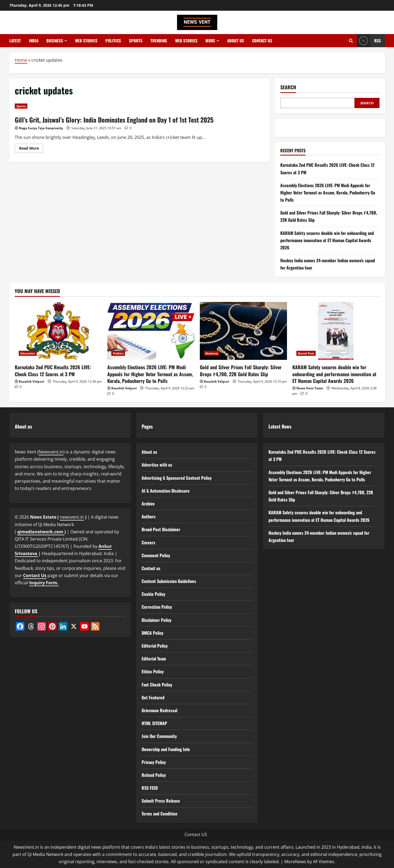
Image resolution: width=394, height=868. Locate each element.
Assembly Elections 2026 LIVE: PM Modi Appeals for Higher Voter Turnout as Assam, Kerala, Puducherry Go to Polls (328, 193)
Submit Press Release (161, 801)
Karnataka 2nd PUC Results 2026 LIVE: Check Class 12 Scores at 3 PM (53, 370)
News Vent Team (310, 388)
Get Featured (153, 697)
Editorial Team (154, 659)
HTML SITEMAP (154, 723)
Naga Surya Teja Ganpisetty (41, 128)
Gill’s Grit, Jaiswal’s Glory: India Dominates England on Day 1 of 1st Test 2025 (114, 120)
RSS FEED (150, 788)
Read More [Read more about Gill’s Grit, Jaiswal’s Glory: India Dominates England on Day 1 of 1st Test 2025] (31, 149)
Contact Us (35, 575)
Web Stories (86, 40)
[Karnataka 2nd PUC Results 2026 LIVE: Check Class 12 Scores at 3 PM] (58, 331)
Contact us (262, 40)
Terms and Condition (159, 814)
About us (236, 40)
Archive (148, 504)
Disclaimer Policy (157, 620)
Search (288, 87)
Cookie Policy (153, 594)
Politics (113, 40)
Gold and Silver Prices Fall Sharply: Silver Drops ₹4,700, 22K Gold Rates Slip (241, 370)
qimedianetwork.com (41, 532)
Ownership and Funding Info (166, 749)
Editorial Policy (155, 646)
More (210, 40)
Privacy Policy (154, 762)
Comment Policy (156, 555)
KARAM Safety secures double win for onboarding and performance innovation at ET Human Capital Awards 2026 (327, 240)
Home (21, 60)
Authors (149, 516)
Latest (15, 40)
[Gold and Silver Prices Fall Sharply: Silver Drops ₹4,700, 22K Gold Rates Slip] (243, 331)
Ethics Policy (153, 671)
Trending (159, 40)
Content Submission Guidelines (169, 581)
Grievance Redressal (159, 710)
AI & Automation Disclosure (166, 491)
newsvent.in (72, 517)
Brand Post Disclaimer (161, 529)
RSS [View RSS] (369, 41)
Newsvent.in (51, 452)
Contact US (196, 834)
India (34, 40)
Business (55, 40)
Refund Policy (154, 775)
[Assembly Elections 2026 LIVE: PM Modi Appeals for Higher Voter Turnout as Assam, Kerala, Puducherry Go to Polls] (151, 331)
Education (28, 353)
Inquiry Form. (44, 583)
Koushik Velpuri (32, 381)
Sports (136, 40)
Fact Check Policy (157, 685)
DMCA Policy (152, 633)
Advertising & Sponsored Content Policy (177, 478)
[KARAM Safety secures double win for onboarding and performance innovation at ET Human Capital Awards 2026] (336, 331)
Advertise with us (157, 465)
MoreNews (295, 862)
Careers (148, 542)
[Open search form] (351, 41)
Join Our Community (159, 736)
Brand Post (306, 353)
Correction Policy (157, 607)
